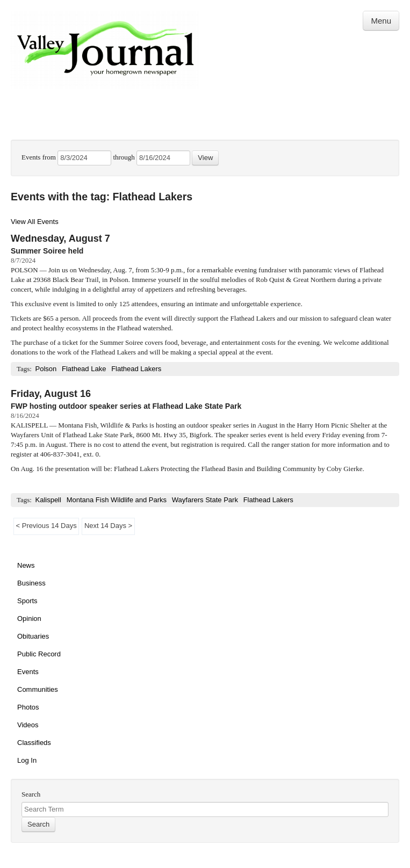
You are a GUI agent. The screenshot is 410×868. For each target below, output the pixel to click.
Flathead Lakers (136, 369)
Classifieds (34, 743)
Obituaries (33, 636)
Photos (28, 707)
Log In (27, 760)
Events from (39, 157)
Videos (28, 725)
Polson (46, 369)
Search (31, 794)
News (26, 565)
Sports (27, 601)
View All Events (35, 222)
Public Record (39, 654)
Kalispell (48, 500)
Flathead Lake (84, 369)
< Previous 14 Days (46, 526)
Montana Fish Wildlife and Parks (117, 500)
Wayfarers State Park (205, 500)
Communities (38, 689)
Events (28, 672)
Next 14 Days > (108, 526)
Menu (381, 21)
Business (31, 583)
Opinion (29, 619)
